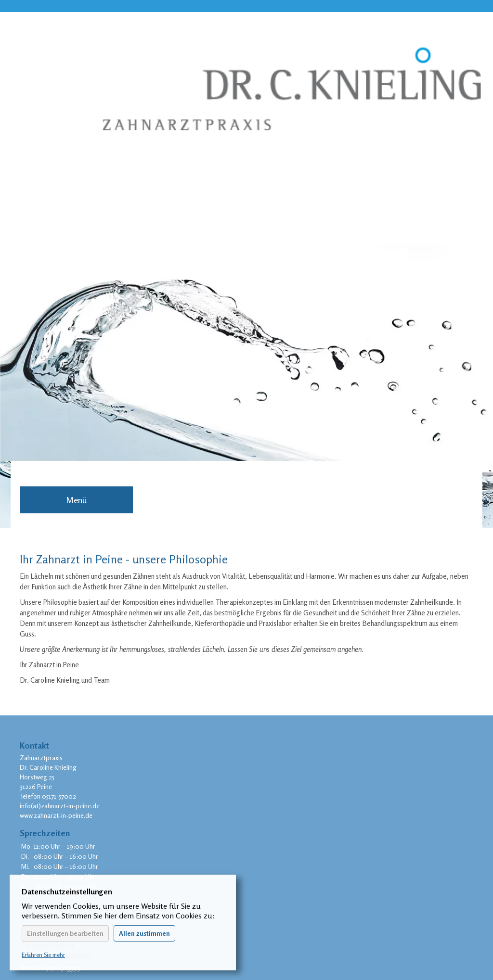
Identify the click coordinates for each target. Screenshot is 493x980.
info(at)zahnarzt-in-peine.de (60, 806)
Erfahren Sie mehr (43, 955)
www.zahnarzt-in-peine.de (56, 815)
